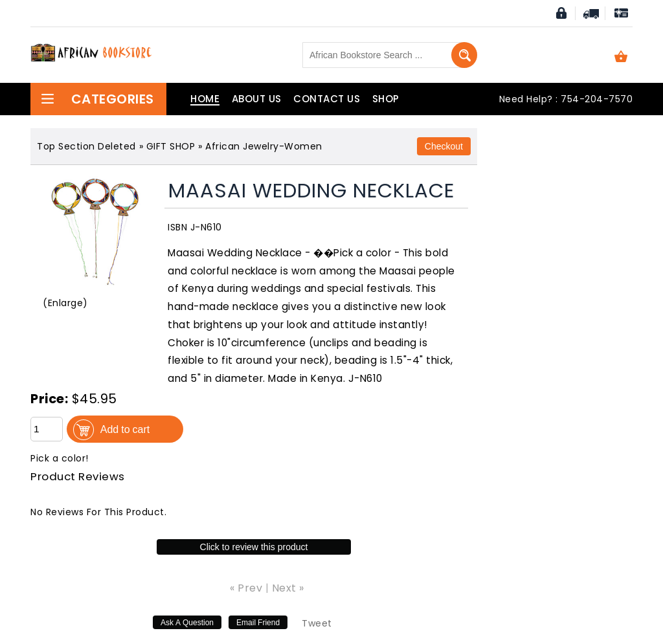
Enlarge (66, 303)
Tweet (317, 623)
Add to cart (125, 429)
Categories (97, 99)
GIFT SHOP (171, 146)
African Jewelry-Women (264, 146)
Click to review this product (254, 547)
